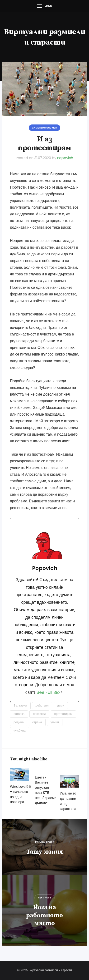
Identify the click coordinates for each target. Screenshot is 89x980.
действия (42, 705)
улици (55, 722)
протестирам (63, 714)
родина (19, 722)
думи (61, 705)
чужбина (20, 730)
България (20, 705)
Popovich (65, 158)
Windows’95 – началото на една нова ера (20, 794)
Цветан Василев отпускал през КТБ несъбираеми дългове (46, 790)
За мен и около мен (44, 128)
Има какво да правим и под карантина (68, 801)
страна (37, 722)
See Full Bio (48, 692)
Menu (45, 6)
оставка (19, 714)
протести (39, 714)
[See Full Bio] (62, 692)
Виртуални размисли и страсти (50, 970)
